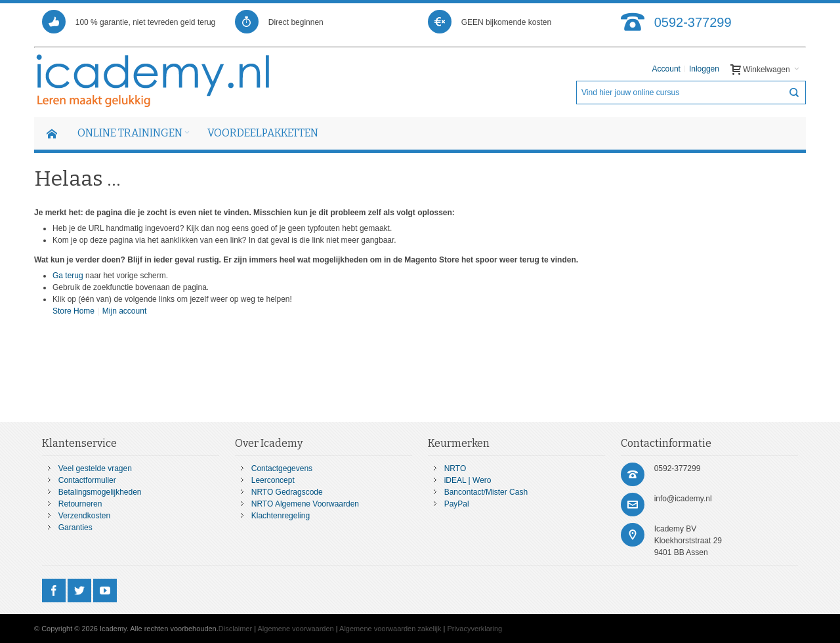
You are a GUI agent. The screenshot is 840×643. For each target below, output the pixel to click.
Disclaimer (235, 629)
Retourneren (80, 504)
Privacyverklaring (474, 629)
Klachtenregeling (281, 516)
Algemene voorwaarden (296, 629)
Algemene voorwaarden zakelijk (390, 629)
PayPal (457, 504)
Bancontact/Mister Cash (486, 492)
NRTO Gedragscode (287, 492)
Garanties (75, 528)
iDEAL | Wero (468, 480)
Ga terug (68, 276)
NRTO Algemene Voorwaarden (305, 504)
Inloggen (704, 69)
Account (666, 69)
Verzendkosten (84, 516)
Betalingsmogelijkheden (100, 492)
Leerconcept (273, 480)
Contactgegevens (282, 468)
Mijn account (124, 311)
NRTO (455, 468)
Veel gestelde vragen (95, 468)
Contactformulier (87, 480)
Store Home (73, 311)
